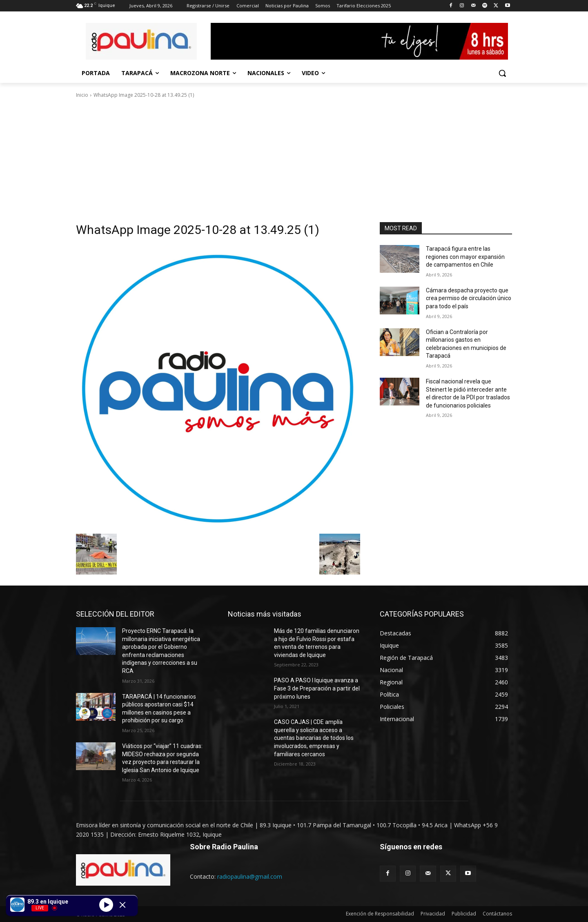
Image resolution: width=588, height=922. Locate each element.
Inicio (82, 95)
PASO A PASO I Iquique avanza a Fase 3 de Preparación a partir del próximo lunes (317, 688)
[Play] (106, 904)
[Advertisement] (294, 160)
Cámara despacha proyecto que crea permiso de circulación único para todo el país (469, 298)
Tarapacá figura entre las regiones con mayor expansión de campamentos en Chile (465, 257)
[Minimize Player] (122, 905)
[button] (502, 73)
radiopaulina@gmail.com (250, 876)
